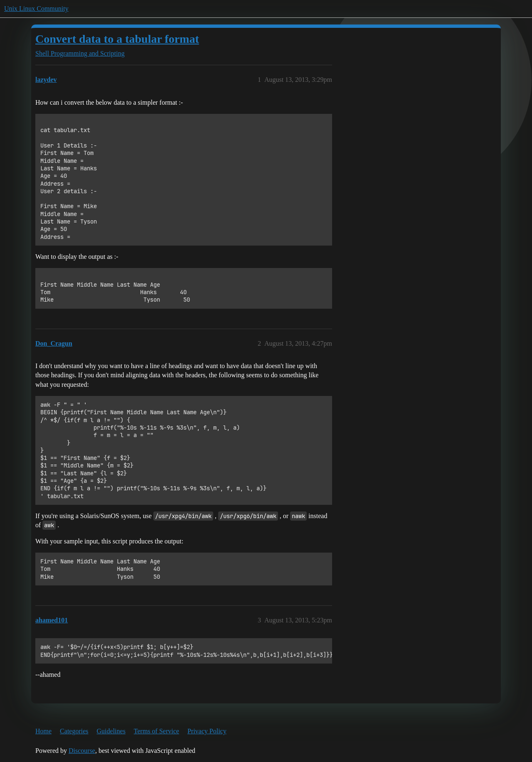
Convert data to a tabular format (117, 39)
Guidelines (111, 731)
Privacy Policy (207, 731)
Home (43, 731)
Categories (74, 731)
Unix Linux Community (36, 9)
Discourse (82, 751)
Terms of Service (156, 731)
